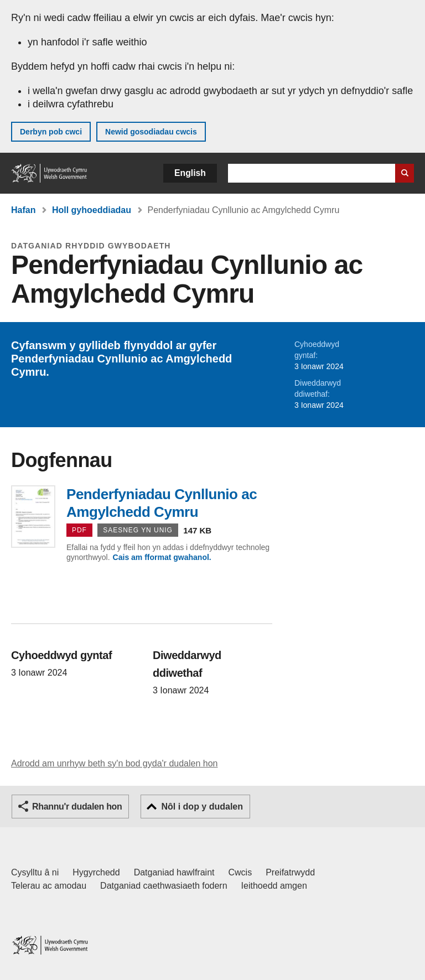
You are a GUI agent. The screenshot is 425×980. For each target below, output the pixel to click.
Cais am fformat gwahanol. (162, 557)
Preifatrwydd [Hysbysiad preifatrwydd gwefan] (290, 872)
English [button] (190, 173)
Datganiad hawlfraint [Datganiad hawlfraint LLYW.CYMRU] (174, 872)
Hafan (23, 210)
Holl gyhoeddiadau (92, 210)
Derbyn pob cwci (51, 132)
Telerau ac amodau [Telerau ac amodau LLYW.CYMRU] (49, 886)
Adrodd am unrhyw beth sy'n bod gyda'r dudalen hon (114, 763)
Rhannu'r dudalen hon (77, 807)
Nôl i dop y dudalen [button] (202, 807)
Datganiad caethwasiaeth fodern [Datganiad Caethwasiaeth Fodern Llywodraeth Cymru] (164, 886)
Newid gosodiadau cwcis (151, 132)
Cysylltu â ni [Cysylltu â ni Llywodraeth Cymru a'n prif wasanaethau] (35, 872)
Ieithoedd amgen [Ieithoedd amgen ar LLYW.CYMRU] (274, 886)
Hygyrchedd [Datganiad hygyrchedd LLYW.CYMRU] (96, 872)
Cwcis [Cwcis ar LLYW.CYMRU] (240, 872)
